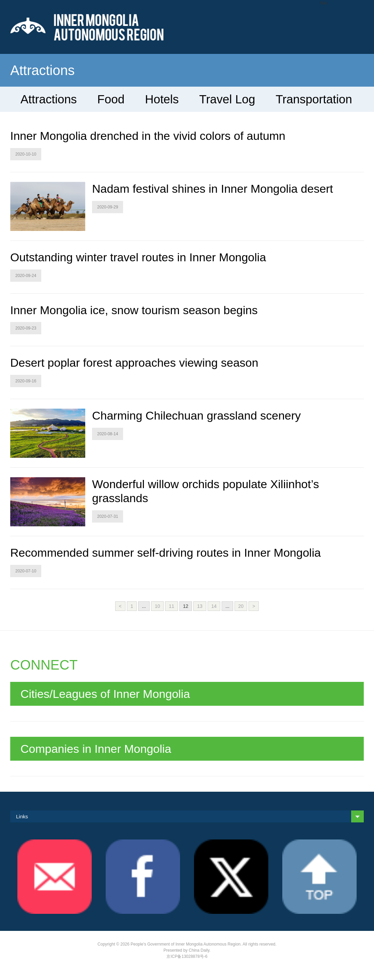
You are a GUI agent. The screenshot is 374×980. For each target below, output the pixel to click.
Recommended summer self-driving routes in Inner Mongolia (166, 553)
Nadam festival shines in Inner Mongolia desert (213, 189)
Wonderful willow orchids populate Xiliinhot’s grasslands (206, 491)
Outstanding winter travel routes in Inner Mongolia (138, 257)
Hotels (162, 99)
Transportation (314, 99)
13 (200, 606)
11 (171, 606)
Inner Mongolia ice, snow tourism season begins (134, 310)
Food (111, 99)
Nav (324, 3)
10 (158, 606)
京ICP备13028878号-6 (187, 956)
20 (241, 606)
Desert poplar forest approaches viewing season (134, 363)
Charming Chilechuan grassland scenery (196, 415)
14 (214, 606)
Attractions (49, 99)
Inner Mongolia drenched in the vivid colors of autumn (148, 136)
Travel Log (227, 99)
